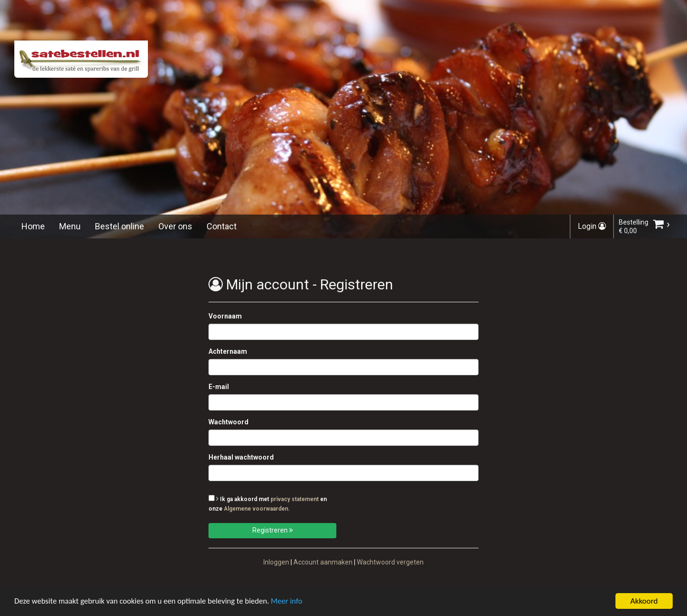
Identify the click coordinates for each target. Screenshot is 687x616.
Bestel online (120, 226)
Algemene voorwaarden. (257, 509)
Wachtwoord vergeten (390, 562)
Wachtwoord (229, 422)
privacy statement (295, 499)
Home (33, 226)
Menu (70, 226)
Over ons (175, 226)
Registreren (273, 530)
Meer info (293, 602)
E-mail (219, 387)
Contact (222, 226)
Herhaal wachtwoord (241, 457)
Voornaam (225, 316)
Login (592, 226)
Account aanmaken (323, 562)
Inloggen (276, 562)
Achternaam (228, 351)
